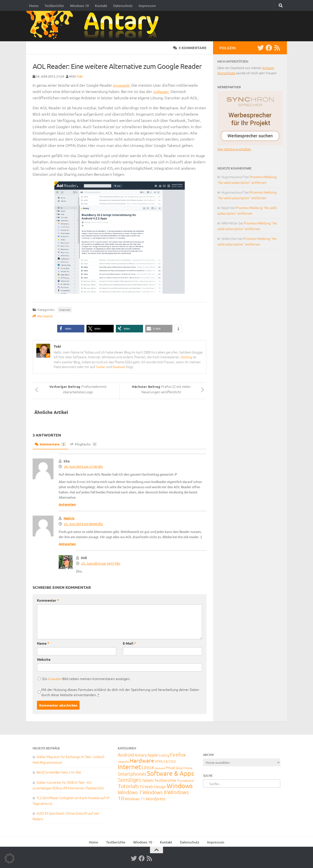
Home (34, 5)
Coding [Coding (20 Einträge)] (164, 755)
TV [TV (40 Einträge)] (142, 786)
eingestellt (122, 85)
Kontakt (101, 5)
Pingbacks (86, 444)
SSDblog (187, 357)
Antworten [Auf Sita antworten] (67, 504)
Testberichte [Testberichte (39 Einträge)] (165, 780)
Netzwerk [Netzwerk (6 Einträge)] (160, 768)
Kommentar (48, 600)
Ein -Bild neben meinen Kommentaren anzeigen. (86, 678)
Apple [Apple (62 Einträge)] (153, 755)
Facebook (121, 366)
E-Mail (129, 643)
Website (44, 659)
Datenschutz (123, 5)
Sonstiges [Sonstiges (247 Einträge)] (130, 779)
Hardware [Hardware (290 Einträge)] (142, 760)
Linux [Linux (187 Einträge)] (148, 767)
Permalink (43, 316)
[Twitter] (261, 48)
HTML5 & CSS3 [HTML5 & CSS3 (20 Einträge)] (165, 761)
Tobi (80, 76)
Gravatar (55, 678)
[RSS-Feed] (277, 48)
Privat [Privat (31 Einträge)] (170, 767)
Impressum (147, 5)
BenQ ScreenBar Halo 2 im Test (59, 772)
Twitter (101, 366)
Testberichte (54, 5)
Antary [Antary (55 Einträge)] (141, 755)
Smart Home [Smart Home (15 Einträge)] (184, 768)
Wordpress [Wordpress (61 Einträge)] (156, 798)
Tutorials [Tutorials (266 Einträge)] (128, 786)
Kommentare (51, 444)
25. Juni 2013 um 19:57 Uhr (101, 563)
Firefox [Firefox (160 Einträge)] (178, 754)
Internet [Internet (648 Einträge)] (129, 766)
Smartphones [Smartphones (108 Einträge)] (132, 773)
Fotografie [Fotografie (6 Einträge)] (123, 761)
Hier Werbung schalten (234, 149)
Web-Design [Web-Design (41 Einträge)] (155, 786)
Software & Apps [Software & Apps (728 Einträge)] (170, 773)
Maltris (69, 518)
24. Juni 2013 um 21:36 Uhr (83, 466)
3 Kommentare (190, 48)
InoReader (162, 91)
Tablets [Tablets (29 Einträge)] (148, 780)
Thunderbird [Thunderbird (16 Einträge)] (185, 780)
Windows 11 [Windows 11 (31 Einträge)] (135, 798)
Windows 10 (79, 5)
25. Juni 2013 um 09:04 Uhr (83, 524)
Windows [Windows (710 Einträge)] (180, 785)
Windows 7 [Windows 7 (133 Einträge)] (130, 792)
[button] (71, 328)
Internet (65, 309)
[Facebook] (269, 48)
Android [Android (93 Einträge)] (126, 754)
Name (43, 643)
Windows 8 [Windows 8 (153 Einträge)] (155, 792)
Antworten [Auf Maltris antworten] (67, 544)
